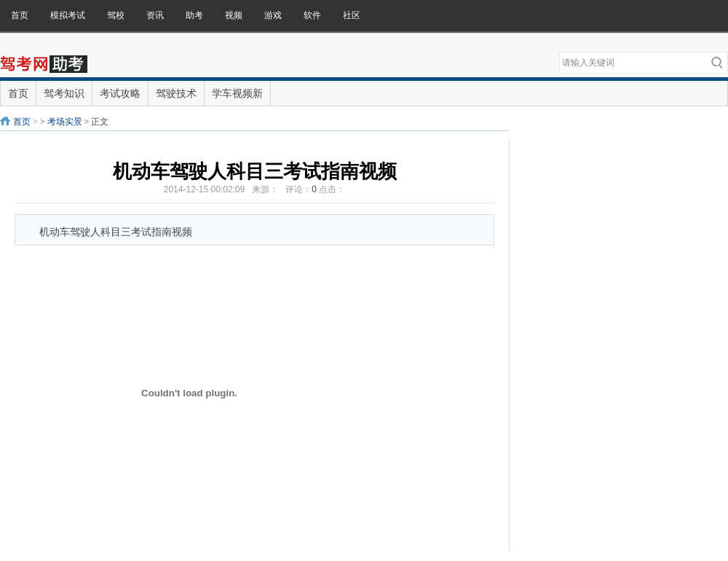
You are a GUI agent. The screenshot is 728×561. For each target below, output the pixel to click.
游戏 (273, 15)
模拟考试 (68, 15)
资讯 (155, 15)
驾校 (116, 15)
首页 (20, 15)
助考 (194, 15)
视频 (234, 15)
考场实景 (65, 122)
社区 (352, 15)
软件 (312, 15)
